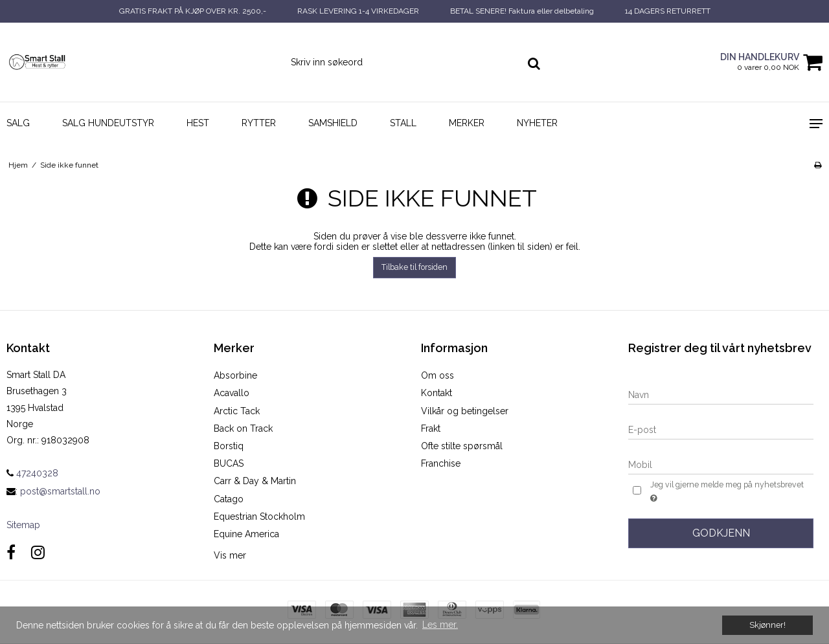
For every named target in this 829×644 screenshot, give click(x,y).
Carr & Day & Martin (255, 481)
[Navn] (721, 394)
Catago (229, 499)
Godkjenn (721, 533)
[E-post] (721, 429)
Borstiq (229, 446)
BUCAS (229, 463)
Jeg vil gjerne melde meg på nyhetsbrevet (726, 492)
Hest (198, 123)
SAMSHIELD (333, 123)
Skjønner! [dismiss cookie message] (767, 625)
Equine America (246, 534)
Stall (403, 123)
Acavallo (232, 393)
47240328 (32, 473)
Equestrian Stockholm (259, 516)
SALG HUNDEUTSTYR (108, 123)
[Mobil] (721, 464)
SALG (18, 123)
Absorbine (235, 375)
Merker (467, 123)
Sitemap (23, 525)
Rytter (259, 123)
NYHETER (537, 123)
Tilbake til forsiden (414, 267)
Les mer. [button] (440, 625)
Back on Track (243, 428)
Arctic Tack (237, 411)
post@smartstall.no (60, 491)
